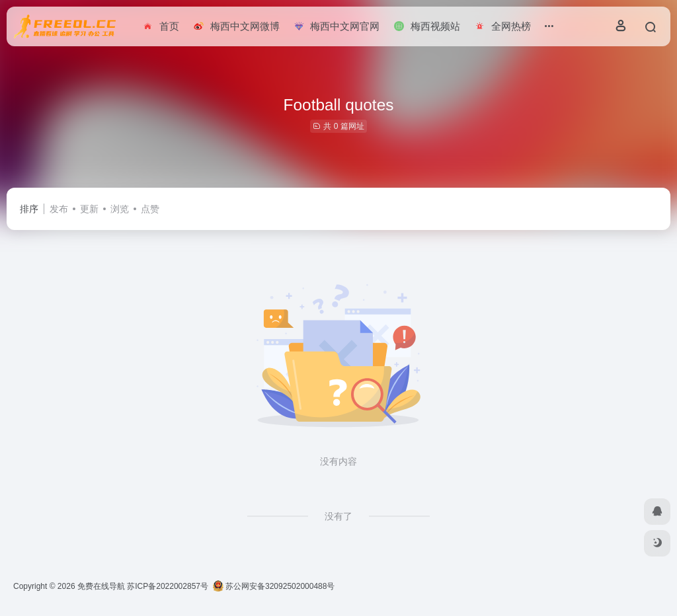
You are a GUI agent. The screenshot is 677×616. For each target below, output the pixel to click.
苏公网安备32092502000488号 (274, 586)
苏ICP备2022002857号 (168, 586)
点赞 (150, 209)
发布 (59, 209)
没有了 (338, 516)
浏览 (120, 209)
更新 (89, 209)
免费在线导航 (101, 586)
